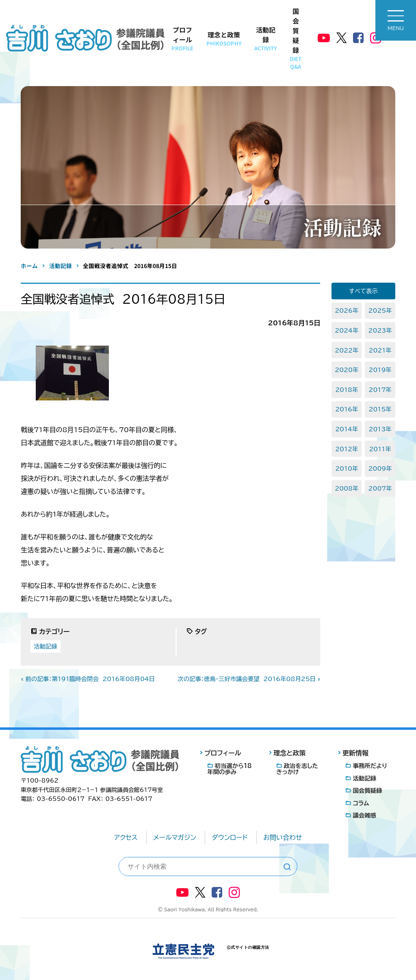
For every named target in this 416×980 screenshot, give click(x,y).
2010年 (347, 468)
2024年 (347, 330)
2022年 (347, 350)
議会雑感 (364, 815)
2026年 (347, 310)
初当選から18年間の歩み (229, 769)
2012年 (347, 449)
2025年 (380, 310)
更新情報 (355, 753)
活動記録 (265, 38)
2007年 (380, 488)
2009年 (380, 468)
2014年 (347, 429)
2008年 (347, 488)
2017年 (380, 390)
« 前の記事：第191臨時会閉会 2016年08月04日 (88, 679)
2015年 (380, 409)
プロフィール (182, 38)
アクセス (126, 837)
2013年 (380, 429)
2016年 (347, 409)
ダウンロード (230, 837)
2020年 (347, 370)
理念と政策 (224, 38)
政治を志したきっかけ (297, 769)
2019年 (380, 370)
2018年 (347, 390)
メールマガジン (175, 837)
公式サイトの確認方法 (248, 947)
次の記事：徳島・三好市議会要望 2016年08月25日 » (249, 679)
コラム (361, 803)
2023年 (380, 330)
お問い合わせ (283, 837)
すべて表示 (363, 291)
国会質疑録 (296, 38)
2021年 (380, 350)
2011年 (380, 449)
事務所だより (370, 766)
